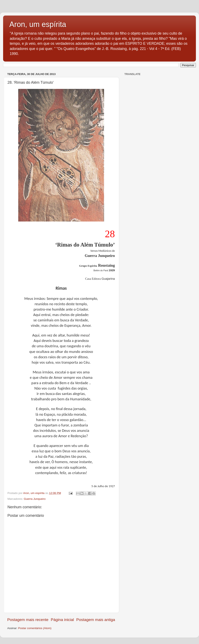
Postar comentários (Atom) (35, 628)
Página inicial (62, 620)
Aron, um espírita (38, 24)
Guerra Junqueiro (35, 499)
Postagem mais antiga (96, 620)
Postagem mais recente (28, 620)
